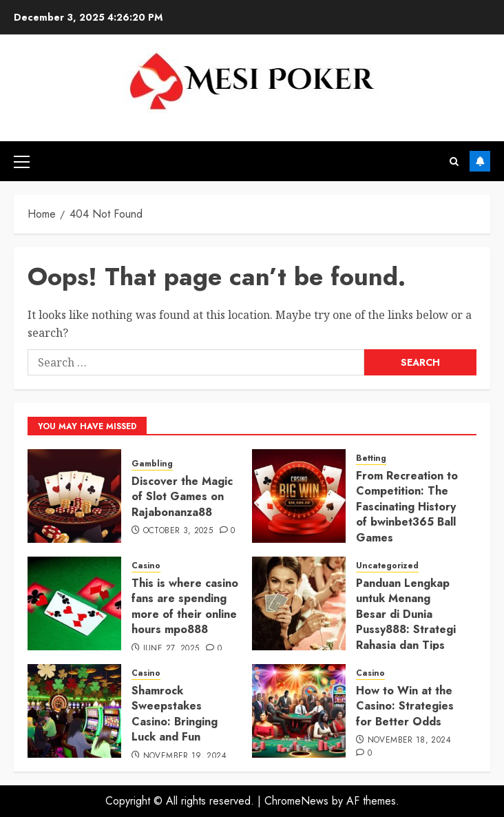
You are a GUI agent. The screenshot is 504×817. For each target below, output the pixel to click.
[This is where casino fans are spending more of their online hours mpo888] (74, 603)
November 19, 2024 (185, 756)
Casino (146, 566)
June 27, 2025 (171, 649)
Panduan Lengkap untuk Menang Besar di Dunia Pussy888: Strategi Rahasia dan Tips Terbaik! (406, 622)
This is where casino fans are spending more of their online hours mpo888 (185, 606)
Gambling (152, 464)
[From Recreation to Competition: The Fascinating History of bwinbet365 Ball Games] (299, 496)
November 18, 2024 (409, 741)
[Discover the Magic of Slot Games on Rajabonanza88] (74, 496)
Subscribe (480, 161)
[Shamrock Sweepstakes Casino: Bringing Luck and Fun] (74, 711)
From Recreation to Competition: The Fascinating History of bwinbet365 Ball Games (407, 507)
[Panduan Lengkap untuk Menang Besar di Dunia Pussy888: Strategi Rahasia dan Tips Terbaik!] (299, 603)
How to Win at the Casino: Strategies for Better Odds (405, 706)
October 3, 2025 (178, 531)
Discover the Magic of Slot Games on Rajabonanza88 (182, 497)
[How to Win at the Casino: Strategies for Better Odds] (299, 711)
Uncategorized (387, 566)
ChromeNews (296, 801)
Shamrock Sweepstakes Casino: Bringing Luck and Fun (175, 714)
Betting (371, 458)
